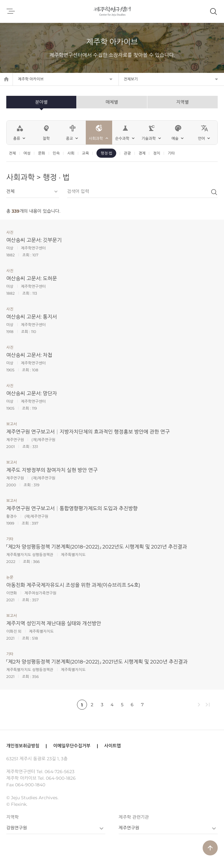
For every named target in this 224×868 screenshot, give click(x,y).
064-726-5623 (60, 772)
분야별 (41, 102)
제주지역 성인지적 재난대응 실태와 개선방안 (54, 623)
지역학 (12, 817)
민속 (56, 153)
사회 (71, 153)
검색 (214, 192)
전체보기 (131, 79)
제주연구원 (129, 828)
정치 (157, 153)
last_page (208, 705)
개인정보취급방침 (23, 746)
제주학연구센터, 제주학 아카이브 (112, 11)
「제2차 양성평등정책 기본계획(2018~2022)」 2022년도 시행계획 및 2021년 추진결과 (97, 547)
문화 (42, 153)
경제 (142, 153)
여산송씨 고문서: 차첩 (29, 355)
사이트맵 (113, 746)
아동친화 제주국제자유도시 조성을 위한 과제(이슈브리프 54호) (73, 585)
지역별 (182, 102)
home (6, 79)
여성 (27, 153)
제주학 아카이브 (31, 79)
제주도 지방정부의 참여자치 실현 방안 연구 (52, 470)
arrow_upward (210, 848)
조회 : (27, 255)
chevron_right (199, 705)
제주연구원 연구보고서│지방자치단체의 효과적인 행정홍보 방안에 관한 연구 (88, 432)
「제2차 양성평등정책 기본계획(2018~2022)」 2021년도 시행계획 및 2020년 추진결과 (97, 662)
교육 (86, 153)
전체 (12, 153)
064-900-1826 (61, 778)
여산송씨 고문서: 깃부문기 (34, 240)
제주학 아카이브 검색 (213, 11)
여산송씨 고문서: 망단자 (32, 393)
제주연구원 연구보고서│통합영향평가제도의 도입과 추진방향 (72, 508)
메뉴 (11, 11)
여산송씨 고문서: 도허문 (32, 278)
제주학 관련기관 (134, 817)
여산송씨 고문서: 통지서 (32, 317)
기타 (171, 153)
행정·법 (106, 153)
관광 (127, 153)
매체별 (112, 102)
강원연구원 (17, 828)
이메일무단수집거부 (72, 746)
